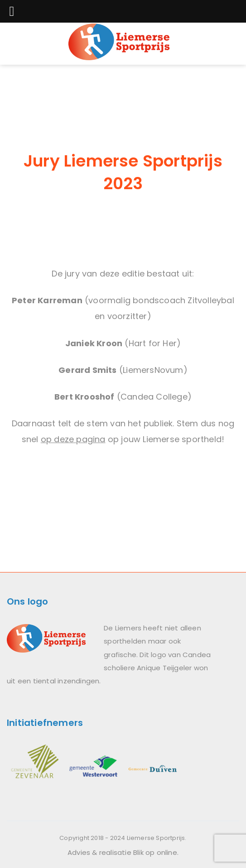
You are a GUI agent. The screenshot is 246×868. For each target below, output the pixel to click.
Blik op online (155, 852)
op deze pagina (73, 439)
